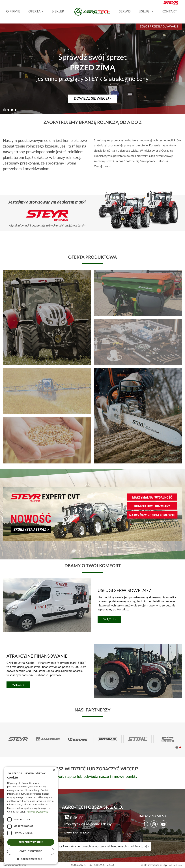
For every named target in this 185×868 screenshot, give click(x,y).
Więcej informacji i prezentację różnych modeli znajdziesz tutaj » (47, 226)
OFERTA (36, 12)
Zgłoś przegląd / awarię (159, 27)
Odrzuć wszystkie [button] (31, 851)
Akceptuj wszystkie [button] (31, 842)
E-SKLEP (58, 11)
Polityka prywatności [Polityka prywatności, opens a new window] (38, 812)
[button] (5, 110)
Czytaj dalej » (102, 166)
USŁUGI (146, 12)
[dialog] (31, 815)
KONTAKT (169, 11)
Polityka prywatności (14, 865)
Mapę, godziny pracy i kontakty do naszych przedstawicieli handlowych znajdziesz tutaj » (92, 846)
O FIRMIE (13, 11)
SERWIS (125, 11)
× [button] (54, 770)
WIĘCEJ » (109, 619)
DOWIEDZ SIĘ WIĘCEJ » (93, 99)
